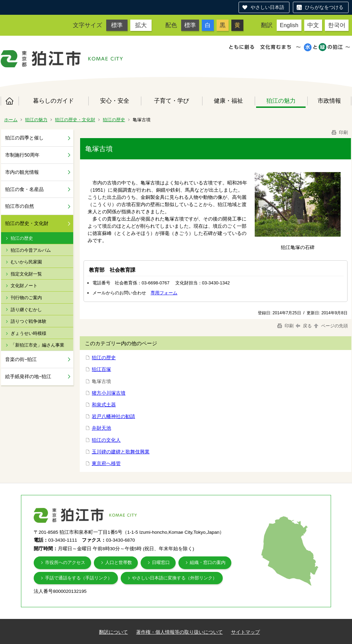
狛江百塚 (101, 369)
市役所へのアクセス (65, 562)
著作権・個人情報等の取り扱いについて (179, 632)
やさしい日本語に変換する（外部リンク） (174, 578)
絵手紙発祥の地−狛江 (28, 376)
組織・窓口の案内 (208, 562)
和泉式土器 (104, 405)
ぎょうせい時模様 (29, 333)
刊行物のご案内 (26, 298)
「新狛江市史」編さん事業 (37, 345)
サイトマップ (245, 632)
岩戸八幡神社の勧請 (113, 416)
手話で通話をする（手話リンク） (79, 578)
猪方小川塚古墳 (109, 393)
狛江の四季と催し (24, 138)
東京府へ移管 (106, 463)
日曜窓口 (161, 562)
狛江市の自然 (20, 206)
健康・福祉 (228, 101)
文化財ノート (24, 286)
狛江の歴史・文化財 (75, 120)
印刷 (339, 132)
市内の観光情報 (22, 172)
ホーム (10, 101)
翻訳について (113, 632)
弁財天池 (101, 428)
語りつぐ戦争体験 (29, 321)
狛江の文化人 (106, 440)
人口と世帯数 (119, 562)
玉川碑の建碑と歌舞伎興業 (121, 452)
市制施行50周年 (22, 155)
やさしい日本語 (267, 7)
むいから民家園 (26, 262)
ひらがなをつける (324, 7)
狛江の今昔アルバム (31, 250)
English (289, 25)
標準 (117, 25)
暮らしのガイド (53, 101)
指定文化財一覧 (26, 274)
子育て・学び (172, 101)
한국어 (337, 25)
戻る (304, 326)
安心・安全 (115, 101)
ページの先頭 (330, 326)
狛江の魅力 (281, 101)
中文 (313, 25)
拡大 (141, 25)
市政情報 (329, 101)
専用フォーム (164, 293)
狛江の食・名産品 (24, 189)
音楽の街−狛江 (21, 359)
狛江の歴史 (114, 120)
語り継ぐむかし (26, 310)
